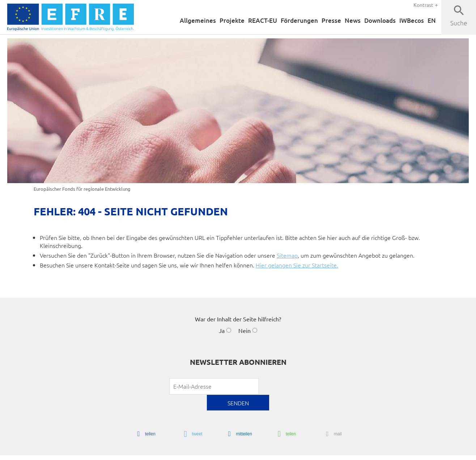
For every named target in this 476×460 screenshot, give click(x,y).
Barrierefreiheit (277, 452)
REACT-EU (254, 20)
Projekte (222, 20)
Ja (222, 332)
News (348, 20)
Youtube (434, 452)
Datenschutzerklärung (372, 452)
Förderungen (293, 20)
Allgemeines (187, 20)
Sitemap (287, 256)
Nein (245, 332)
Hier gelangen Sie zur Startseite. (297, 266)
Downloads (377, 20)
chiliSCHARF (48, 452)
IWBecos (411, 20)
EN (432, 20)
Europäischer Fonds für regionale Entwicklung (82, 189)
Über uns (409, 452)
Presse (327, 20)
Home (248, 452)
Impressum (333, 452)
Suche (459, 23)
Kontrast (423, 4)
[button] (144, 418)
